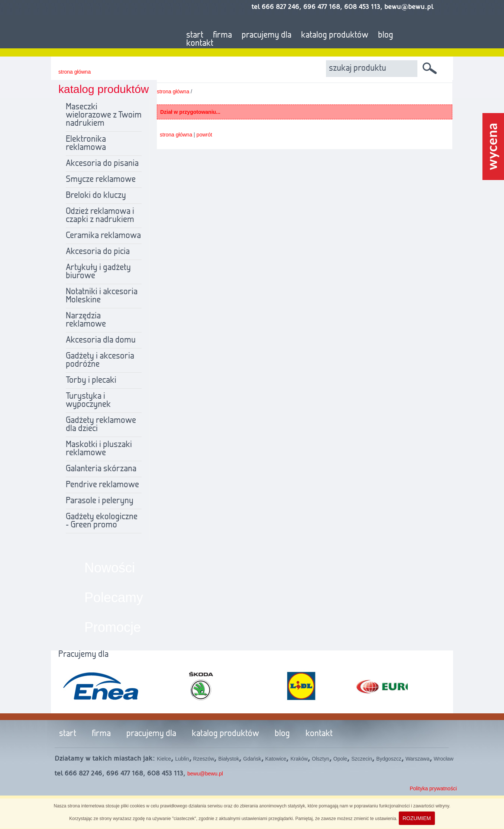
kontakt (200, 44)
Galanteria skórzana (101, 469)
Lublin (182, 759)
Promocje (113, 627)
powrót (204, 135)
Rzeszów (204, 759)
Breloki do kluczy (96, 196)
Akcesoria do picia (98, 252)
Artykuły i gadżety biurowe (98, 272)
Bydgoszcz (389, 759)
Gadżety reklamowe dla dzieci (101, 425)
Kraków (299, 759)
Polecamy (114, 597)
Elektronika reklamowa (86, 144)
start (195, 35)
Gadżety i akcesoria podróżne (100, 360)
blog (386, 35)
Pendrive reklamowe (102, 485)
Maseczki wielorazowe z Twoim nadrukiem (104, 115)
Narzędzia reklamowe (86, 320)
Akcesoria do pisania (102, 164)
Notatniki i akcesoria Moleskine (102, 296)
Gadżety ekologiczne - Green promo (102, 521)
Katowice (276, 759)
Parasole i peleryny (100, 501)
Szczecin (362, 759)
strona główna (75, 72)
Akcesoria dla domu (101, 340)
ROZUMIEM (417, 818)
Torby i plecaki (91, 380)
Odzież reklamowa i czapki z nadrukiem (100, 216)
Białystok (229, 759)
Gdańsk (252, 759)
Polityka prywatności (433, 788)
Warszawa (418, 759)
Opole (340, 759)
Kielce (164, 759)
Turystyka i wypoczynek (88, 401)
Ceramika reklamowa (103, 236)
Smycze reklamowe (101, 180)
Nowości (110, 568)
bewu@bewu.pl (205, 774)
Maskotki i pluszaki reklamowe (99, 449)
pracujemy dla (266, 35)
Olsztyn (321, 759)
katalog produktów (335, 35)
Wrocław (444, 759)
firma (222, 35)
